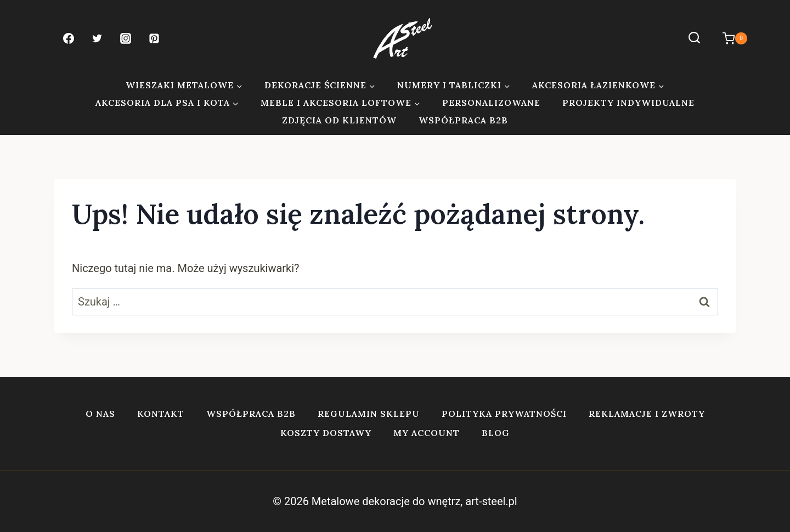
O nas (100, 414)
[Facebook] (69, 38)
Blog (496, 433)
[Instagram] (126, 38)
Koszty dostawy (326, 433)
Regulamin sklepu (369, 414)
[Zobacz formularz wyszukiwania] (694, 38)
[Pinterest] (154, 38)
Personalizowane (491, 103)
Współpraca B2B (463, 120)
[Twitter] (97, 38)
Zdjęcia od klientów (339, 120)
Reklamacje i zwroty (647, 414)
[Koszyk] (729, 38)
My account (427, 433)
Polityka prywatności (504, 414)
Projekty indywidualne (628, 103)
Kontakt (161, 414)
